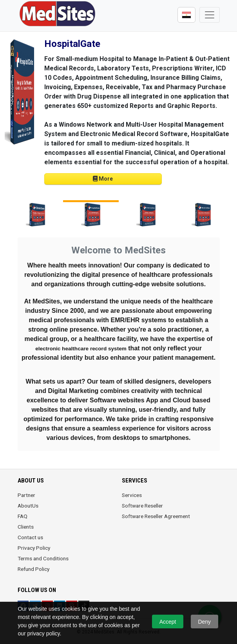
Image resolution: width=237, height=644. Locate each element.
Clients (26, 527)
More (103, 179)
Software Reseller (142, 506)
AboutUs (28, 506)
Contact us (30, 537)
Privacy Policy (34, 548)
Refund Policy (33, 569)
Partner (26, 495)
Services (132, 495)
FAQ (23, 516)
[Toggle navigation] (210, 15)
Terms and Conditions (43, 558)
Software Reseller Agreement (156, 516)
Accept (168, 622)
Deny (204, 622)
